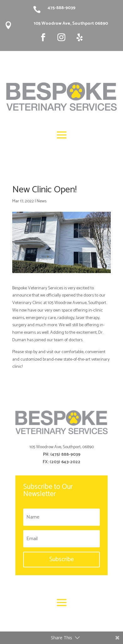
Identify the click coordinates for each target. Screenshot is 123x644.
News (42, 201)
